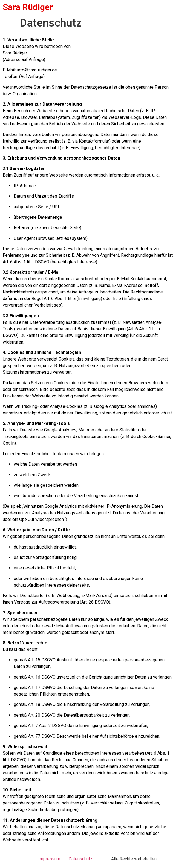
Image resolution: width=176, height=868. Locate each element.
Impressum (49, 859)
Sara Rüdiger (28, 7)
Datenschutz (80, 859)
